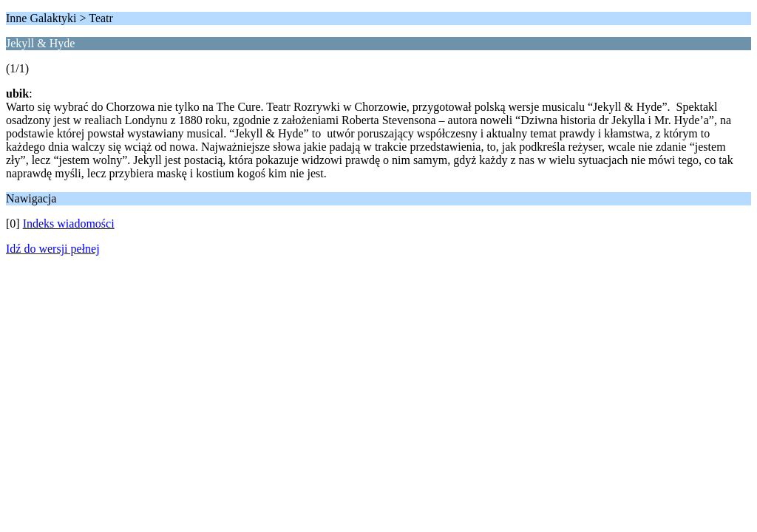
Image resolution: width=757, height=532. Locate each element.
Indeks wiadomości (69, 224)
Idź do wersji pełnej (53, 249)
